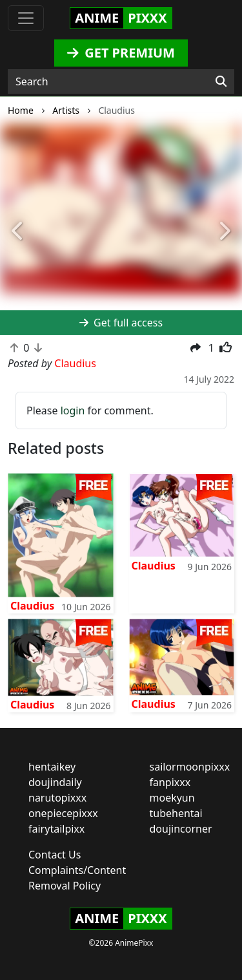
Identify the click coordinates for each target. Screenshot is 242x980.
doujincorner (181, 829)
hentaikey (52, 767)
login (73, 410)
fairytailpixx (56, 829)
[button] (18, 232)
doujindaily (55, 782)
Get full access (121, 323)
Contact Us (55, 855)
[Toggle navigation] (26, 18)
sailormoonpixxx (190, 767)
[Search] (221, 81)
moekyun (172, 798)
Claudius (32, 606)
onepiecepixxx (63, 813)
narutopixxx (57, 798)
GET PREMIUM (121, 53)
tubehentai (176, 813)
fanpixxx (170, 782)
